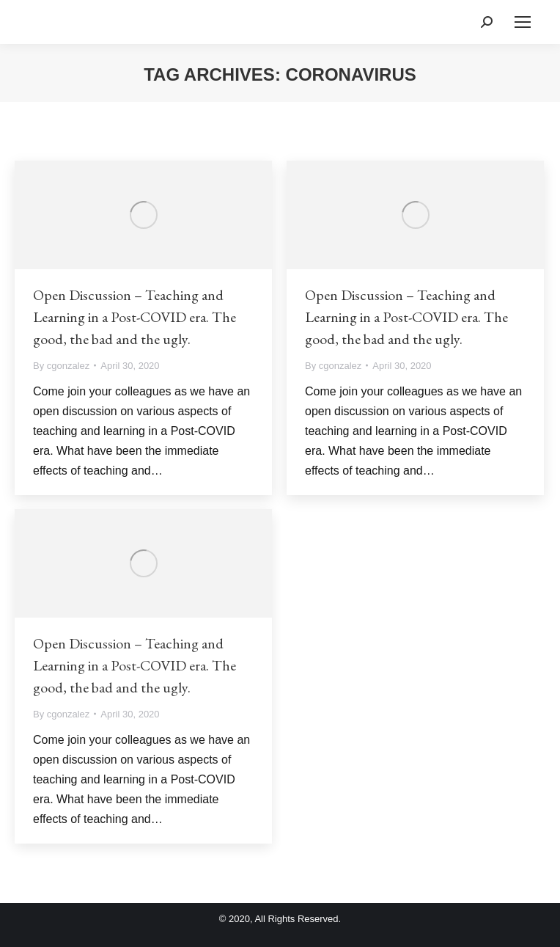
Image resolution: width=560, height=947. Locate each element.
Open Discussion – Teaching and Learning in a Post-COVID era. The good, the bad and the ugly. (135, 317)
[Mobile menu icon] (523, 22)
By (61, 366)
